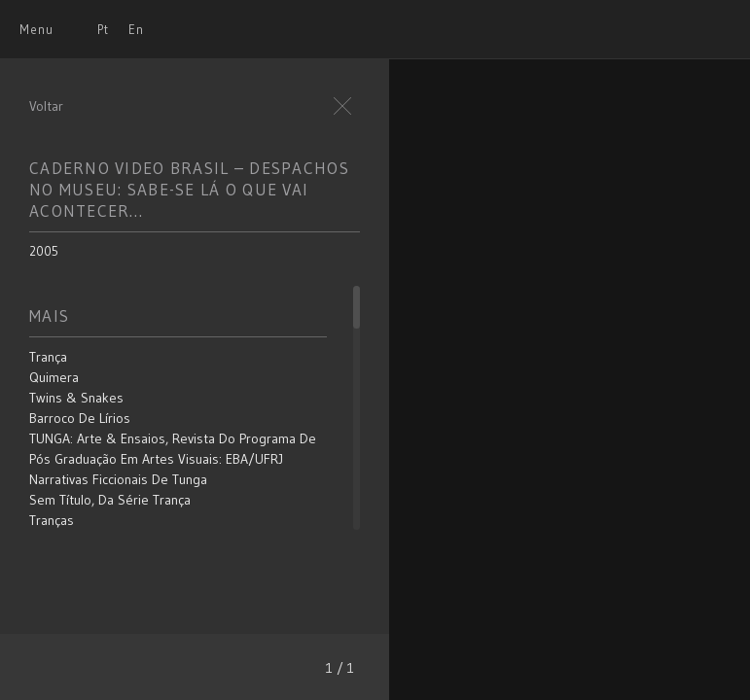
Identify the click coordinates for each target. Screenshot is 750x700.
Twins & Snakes (76, 398)
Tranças (52, 520)
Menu (36, 29)
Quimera (54, 377)
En (136, 29)
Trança (48, 357)
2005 (44, 251)
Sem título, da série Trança (110, 500)
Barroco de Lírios (80, 418)
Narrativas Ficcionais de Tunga (118, 479)
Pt (103, 29)
